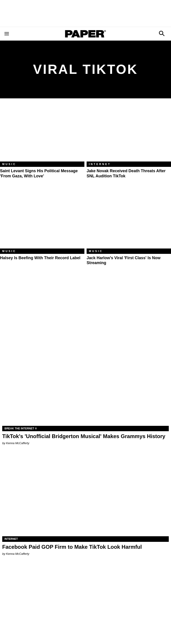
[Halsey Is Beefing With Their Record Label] (42, 220)
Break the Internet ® (21, 429)
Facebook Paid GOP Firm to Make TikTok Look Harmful (72, 547)
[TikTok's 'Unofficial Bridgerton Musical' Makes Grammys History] (85, 384)
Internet (100, 164)
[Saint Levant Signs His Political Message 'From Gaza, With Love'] (42, 133)
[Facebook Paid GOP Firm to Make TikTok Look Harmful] (85, 495)
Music (9, 164)
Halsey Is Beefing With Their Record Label (40, 258)
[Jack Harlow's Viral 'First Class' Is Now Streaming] (129, 220)
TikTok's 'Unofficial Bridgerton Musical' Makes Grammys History (84, 436)
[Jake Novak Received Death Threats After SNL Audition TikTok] (129, 133)
